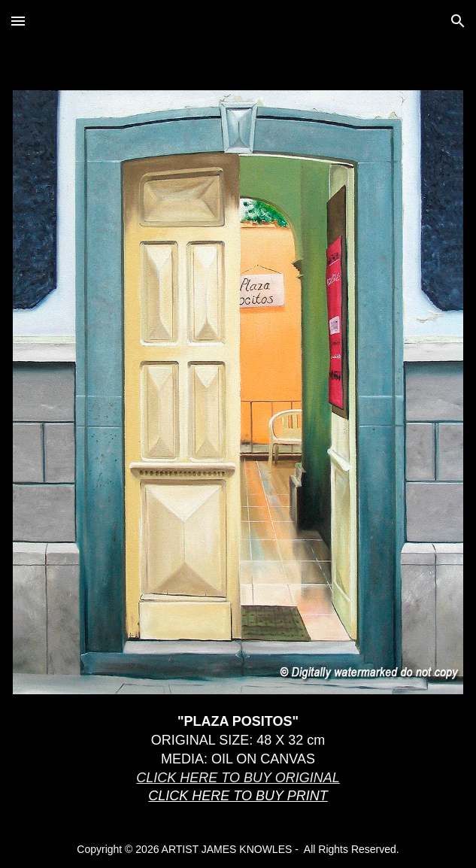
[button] (18, 21)
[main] (238, 766)
